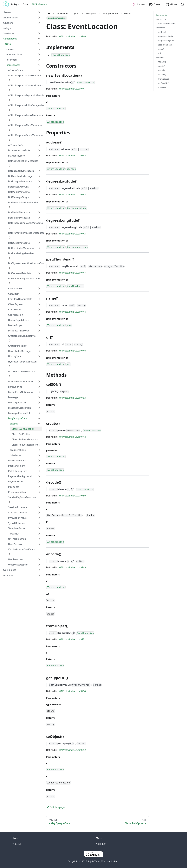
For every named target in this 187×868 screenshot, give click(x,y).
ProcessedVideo (17, 492)
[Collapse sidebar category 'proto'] (39, 44)
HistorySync (15, 356)
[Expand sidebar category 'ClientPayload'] (39, 304)
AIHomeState (16, 70)
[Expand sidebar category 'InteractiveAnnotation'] (39, 381)
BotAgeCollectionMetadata (23, 161)
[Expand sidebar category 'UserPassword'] (39, 544)
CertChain (14, 294)
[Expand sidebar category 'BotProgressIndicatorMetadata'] (10, 228)
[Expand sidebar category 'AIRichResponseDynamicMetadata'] (10, 100)
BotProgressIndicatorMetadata (25, 223)
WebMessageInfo (18, 565)
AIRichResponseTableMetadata (25, 135)
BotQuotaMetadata (19, 243)
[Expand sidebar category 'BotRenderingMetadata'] (10, 258)
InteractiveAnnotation (20, 381)
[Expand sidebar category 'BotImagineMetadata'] (39, 181)
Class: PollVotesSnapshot (26, 445)
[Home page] (49, 13)
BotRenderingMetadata (21, 253)
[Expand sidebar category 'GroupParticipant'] (39, 346)
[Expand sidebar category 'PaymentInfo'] (39, 482)
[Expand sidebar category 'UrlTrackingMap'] (39, 539)
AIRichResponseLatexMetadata (25, 115)
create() (162, 66)
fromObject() (164, 79)
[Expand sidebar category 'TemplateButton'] (39, 528)
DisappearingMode (19, 331)
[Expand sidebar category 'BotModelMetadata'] (39, 212)
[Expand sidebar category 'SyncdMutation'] (39, 523)
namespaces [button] (10, 39)
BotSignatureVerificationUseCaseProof (30, 263)
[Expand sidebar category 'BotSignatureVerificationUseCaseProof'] (10, 268)
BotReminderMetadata (21, 248)
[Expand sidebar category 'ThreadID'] (39, 534)
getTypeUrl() (164, 83)
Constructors (162, 19)
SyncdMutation (17, 523)
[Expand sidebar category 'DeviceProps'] (39, 325)
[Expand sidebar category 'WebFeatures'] (39, 559)
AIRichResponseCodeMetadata (25, 75)
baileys (7, 28)
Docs (25, 4)
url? (160, 53)
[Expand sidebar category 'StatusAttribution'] (39, 513)
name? (161, 49)
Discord (158, 4)
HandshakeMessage (19, 351)
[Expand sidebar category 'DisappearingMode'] (39, 331)
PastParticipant (17, 466)
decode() (162, 70)
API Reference (40, 4)
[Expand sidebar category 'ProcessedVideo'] (39, 492)
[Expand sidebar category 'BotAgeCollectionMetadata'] (10, 166)
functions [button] (8, 23)
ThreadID (13, 534)
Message (13, 397)
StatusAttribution (18, 513)
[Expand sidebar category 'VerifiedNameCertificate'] (10, 554)
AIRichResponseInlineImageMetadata (29, 105)
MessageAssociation (20, 408)
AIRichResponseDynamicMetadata (27, 95)
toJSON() (162, 62)
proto (8, 44)
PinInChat (14, 487)
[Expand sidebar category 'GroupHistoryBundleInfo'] (10, 341)
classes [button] (7, 12)
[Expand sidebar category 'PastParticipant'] (39, 466)
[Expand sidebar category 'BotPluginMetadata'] (39, 218)
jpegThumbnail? (165, 45)
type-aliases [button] (10, 570)
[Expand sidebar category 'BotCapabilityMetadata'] (39, 171)
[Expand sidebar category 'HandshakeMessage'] (39, 351)
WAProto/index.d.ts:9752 (72, 750)
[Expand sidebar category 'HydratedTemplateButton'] (10, 366)
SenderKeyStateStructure (22, 497)
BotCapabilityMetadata (21, 171)
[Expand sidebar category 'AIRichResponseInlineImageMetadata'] (10, 110)
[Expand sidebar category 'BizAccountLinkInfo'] (39, 150)
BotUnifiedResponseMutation (25, 279)
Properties (161, 28)
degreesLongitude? (167, 41)
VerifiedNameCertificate (22, 549)
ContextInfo (15, 310)
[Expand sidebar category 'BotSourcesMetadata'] (39, 273)
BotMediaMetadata (19, 192)
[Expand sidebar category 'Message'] (39, 397)
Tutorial (17, 844)
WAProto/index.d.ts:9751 (72, 639)
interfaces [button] (8, 33)
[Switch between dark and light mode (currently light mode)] (182, 4)
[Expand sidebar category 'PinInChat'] (39, 487)
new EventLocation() (167, 23)
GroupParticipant (18, 346)
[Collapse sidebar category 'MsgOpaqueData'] (39, 418)
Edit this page (55, 807)
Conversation (16, 315)
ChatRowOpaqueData (20, 299)
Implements (161, 15)
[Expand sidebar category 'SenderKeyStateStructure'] (10, 502)
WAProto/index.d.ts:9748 (72, 437)
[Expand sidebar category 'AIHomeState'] (39, 70)
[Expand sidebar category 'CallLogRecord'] (39, 288)
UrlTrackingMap (17, 539)
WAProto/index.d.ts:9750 (72, 496)
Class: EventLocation (23, 429)
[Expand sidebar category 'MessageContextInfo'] (39, 413)
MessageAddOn (17, 403)
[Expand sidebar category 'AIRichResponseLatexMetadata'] (10, 120)
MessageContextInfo (20, 413)
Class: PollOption (21, 434)
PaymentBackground (20, 476)
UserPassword (16, 544)
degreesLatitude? (166, 36)
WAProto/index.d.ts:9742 (72, 195)
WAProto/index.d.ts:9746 (72, 351)
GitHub (174, 4)
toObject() (163, 87)
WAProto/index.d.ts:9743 (72, 234)
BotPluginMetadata (19, 218)
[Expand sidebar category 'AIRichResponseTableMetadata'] (10, 140)
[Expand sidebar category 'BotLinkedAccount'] (39, 187)
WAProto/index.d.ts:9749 (72, 567)
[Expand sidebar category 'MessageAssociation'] (39, 408)
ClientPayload (16, 304)
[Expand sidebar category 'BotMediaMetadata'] (39, 192)
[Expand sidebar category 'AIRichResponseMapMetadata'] (10, 130)
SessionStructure (18, 507)
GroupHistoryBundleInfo (22, 336)
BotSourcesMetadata (20, 273)
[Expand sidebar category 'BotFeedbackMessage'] (39, 176)
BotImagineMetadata (20, 181)
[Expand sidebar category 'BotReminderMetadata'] (39, 248)
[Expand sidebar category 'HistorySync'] (39, 356)
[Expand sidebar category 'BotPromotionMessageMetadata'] (10, 238)
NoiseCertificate (17, 460)
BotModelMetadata (19, 212)
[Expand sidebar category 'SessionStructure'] (39, 507)
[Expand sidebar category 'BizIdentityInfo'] (39, 156)
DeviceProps (15, 325)
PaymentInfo (15, 482)
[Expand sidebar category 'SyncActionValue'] (39, 518)
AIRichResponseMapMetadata (25, 125)
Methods (160, 57)
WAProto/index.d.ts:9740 (72, 36)
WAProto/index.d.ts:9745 (72, 155)
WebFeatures (15, 559)
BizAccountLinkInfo (19, 150)
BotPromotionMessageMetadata (26, 233)
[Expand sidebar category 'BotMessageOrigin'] (39, 197)
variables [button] (8, 575)
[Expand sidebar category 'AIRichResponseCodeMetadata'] (10, 80)
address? (162, 32)
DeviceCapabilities (18, 320)
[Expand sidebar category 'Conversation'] (39, 315)
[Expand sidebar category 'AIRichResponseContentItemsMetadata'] (10, 90)
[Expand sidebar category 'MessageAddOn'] (39, 403)
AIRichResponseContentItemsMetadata (30, 85)
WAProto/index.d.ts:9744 (72, 312)
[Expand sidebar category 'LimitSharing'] (39, 387)
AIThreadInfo (16, 145)
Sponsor (141, 4)
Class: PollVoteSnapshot (25, 439)
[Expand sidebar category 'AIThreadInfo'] (39, 145)
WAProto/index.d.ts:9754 (72, 691)
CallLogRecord (16, 288)
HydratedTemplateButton (22, 362)
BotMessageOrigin (19, 197)
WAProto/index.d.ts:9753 (72, 398)
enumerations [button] (11, 18)
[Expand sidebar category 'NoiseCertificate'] (39, 460)
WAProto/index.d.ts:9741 (72, 89)
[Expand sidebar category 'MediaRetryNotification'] (39, 392)
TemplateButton (17, 528)
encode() (162, 75)
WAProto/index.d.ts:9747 (72, 273)
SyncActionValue (17, 518)
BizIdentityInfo (16, 156)
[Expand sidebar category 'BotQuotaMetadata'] (39, 243)
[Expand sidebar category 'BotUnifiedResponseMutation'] (10, 283)
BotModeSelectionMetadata (24, 202)
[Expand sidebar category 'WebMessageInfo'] (39, 565)
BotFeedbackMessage (20, 176)
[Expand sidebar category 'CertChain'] (39, 294)
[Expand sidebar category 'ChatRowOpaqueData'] (39, 299)
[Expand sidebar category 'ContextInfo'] (39, 310)
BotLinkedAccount (18, 187)
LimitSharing (15, 387)
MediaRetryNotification (21, 392)
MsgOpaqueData (18, 418)
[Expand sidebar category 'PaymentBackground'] (39, 476)
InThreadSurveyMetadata (22, 372)
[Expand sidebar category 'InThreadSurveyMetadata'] (10, 376)
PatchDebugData (18, 471)
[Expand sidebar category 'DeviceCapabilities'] (39, 320)
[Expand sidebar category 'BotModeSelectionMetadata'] (10, 207)
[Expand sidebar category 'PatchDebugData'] (39, 471)
